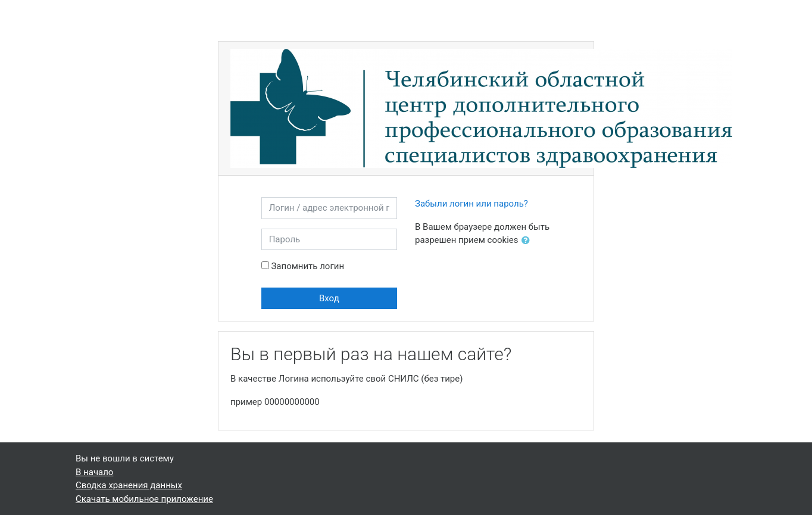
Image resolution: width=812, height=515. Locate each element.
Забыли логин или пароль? (471, 204)
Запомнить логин (307, 266)
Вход (329, 298)
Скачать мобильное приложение (144, 499)
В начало (94, 472)
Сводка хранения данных (129, 485)
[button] (528, 241)
